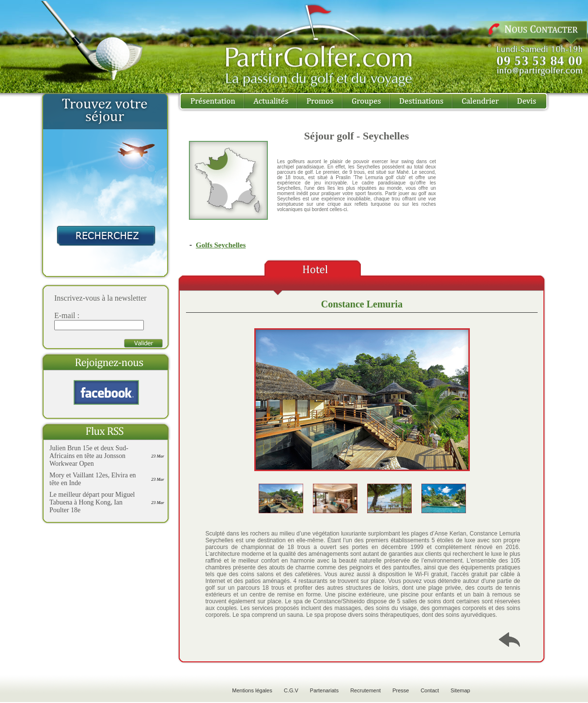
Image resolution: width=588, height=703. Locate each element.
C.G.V (291, 690)
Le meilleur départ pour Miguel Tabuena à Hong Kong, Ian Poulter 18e (92, 502)
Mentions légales (252, 690)
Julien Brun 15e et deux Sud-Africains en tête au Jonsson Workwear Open (89, 456)
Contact (430, 690)
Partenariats (324, 690)
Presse (401, 690)
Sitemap (460, 690)
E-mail (65, 315)
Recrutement (365, 690)
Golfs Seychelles (221, 245)
